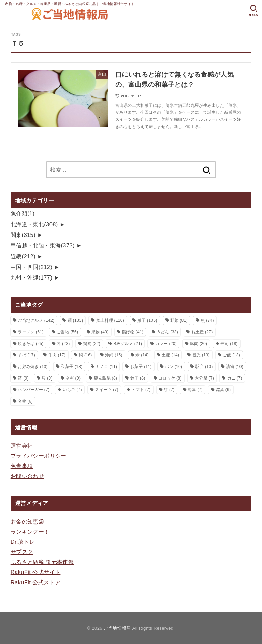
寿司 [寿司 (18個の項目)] (229, 344)
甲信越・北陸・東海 (43, 245)
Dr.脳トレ (23, 542)
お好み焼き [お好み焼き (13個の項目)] (33, 367)
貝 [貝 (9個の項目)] (47, 378)
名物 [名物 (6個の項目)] (25, 401)
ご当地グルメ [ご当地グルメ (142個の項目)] (36, 320)
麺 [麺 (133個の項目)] (75, 320)
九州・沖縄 (32, 277)
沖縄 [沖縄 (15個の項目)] (114, 355)
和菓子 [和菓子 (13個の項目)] (71, 367)
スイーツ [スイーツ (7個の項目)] (106, 390)
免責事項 (22, 466)
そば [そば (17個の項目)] (26, 355)
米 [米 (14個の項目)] (142, 355)
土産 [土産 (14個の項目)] (170, 355)
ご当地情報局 (117, 628)
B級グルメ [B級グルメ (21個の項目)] (128, 344)
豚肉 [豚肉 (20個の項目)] (199, 344)
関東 (23, 235)
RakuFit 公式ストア (36, 582)
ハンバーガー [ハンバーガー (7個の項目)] (34, 390)
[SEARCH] (254, 11)
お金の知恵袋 (27, 521)
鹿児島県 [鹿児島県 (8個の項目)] (105, 378)
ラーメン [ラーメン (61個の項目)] (31, 332)
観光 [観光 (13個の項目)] (201, 355)
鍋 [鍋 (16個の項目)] (85, 355)
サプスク (22, 552)
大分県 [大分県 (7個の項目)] (204, 378)
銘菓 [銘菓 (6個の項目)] (223, 390)
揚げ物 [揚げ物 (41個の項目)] (133, 332)
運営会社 (22, 446)
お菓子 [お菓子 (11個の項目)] (141, 367)
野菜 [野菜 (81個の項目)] (179, 320)
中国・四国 (32, 267)
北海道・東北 (34, 224)
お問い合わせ (27, 476)
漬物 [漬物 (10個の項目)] (235, 367)
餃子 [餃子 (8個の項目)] (138, 378)
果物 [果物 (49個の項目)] (100, 332)
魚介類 (23, 213)
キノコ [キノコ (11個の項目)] (106, 367)
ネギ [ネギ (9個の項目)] (73, 378)
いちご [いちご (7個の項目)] (72, 390)
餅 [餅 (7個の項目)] (169, 390)
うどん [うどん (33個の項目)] (167, 332)
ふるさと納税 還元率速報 (42, 562)
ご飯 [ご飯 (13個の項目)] (231, 355)
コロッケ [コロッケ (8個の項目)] (170, 378)
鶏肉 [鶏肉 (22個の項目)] (92, 344)
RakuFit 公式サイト (36, 572)
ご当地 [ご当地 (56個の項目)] (67, 332)
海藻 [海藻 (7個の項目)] (195, 390)
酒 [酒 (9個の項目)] (23, 378)
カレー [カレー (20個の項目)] (166, 344)
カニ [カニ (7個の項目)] (235, 378)
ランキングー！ (30, 532)
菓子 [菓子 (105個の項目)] (147, 320)
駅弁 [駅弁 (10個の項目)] (204, 367)
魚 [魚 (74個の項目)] (207, 320)
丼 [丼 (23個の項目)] (63, 344)
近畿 (23, 256)
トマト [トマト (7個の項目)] (141, 390)
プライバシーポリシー (39, 456)
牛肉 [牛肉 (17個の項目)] (57, 355)
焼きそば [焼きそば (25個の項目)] (31, 344)
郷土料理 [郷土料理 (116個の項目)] (110, 320)
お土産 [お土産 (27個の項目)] (202, 332)
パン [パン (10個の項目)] (173, 367)
